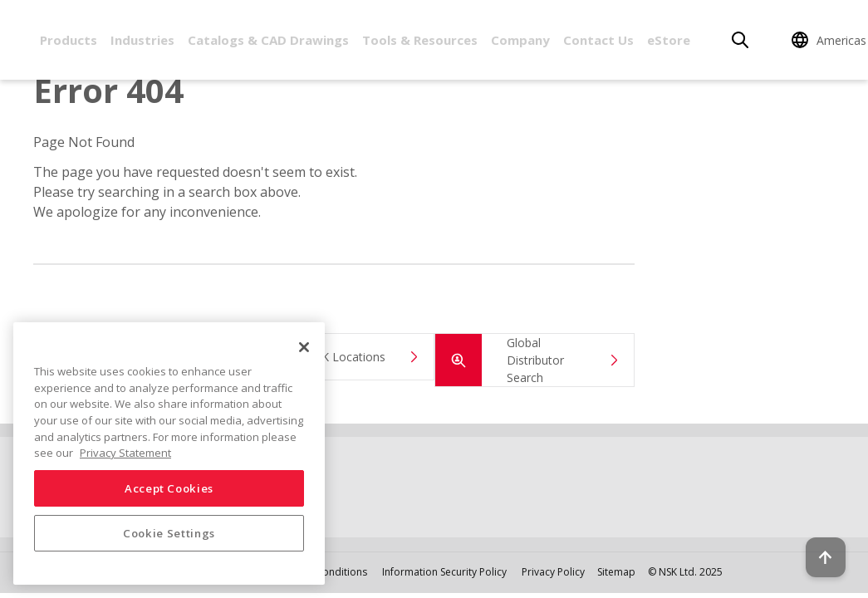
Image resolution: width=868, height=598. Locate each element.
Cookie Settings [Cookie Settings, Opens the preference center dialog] (169, 533)
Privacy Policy (553, 572)
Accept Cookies (169, 488)
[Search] (740, 40)
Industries (142, 40)
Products (69, 40)
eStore (669, 40)
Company (520, 40)
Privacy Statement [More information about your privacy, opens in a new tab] (125, 453)
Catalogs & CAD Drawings (268, 40)
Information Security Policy (444, 572)
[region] (169, 453)
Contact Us (598, 40)
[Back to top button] (815, 538)
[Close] (304, 347)
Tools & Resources (420, 40)
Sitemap (616, 572)
